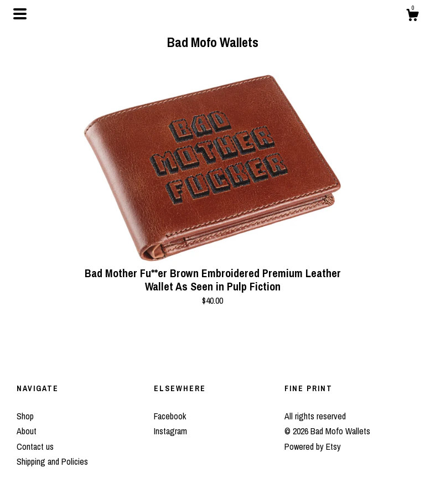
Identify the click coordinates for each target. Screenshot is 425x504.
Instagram (170, 431)
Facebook (170, 416)
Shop (25, 416)
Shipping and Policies (52, 461)
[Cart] (412, 17)
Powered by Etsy (313, 446)
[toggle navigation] (20, 14)
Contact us (35, 446)
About (27, 431)
